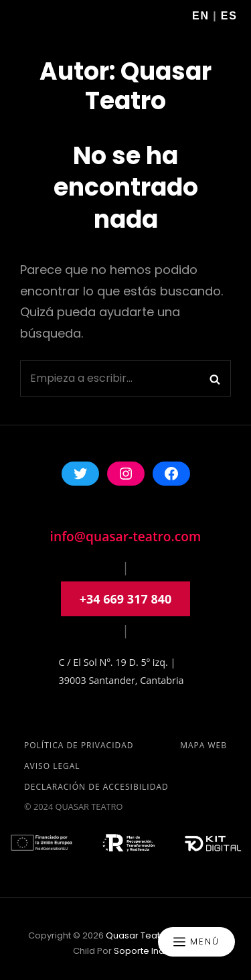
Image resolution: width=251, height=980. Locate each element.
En (201, 16)
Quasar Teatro (138, 935)
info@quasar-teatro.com (126, 536)
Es (229, 16)
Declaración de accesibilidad (96, 787)
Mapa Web (203, 745)
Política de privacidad (79, 745)
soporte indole (146, 951)
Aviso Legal (52, 766)
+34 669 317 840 (126, 599)
